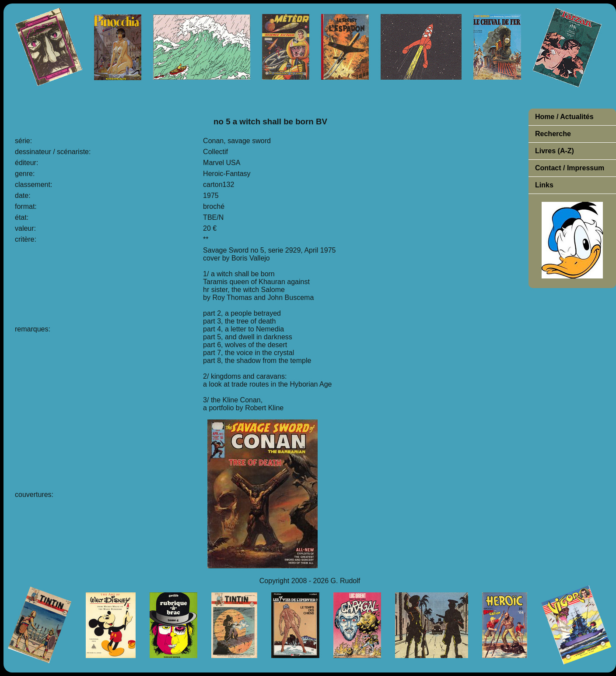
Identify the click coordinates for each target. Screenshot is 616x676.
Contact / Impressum (570, 168)
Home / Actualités (564, 117)
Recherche (553, 134)
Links (544, 185)
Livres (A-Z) (555, 151)
